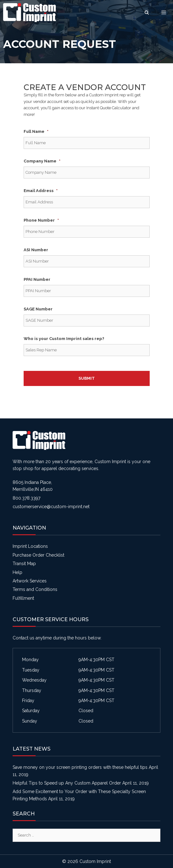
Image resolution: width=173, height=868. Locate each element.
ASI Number (36, 250)
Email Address (41, 191)
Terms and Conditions (35, 589)
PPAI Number (37, 279)
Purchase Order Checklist (38, 555)
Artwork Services (30, 581)
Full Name (36, 131)
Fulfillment (23, 598)
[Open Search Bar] (147, 13)
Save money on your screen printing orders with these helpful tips (80, 767)
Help (17, 572)
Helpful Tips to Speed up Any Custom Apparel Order (67, 783)
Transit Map (24, 564)
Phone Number (41, 220)
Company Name (42, 161)
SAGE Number (38, 309)
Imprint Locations (30, 546)
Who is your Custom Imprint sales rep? (64, 339)
